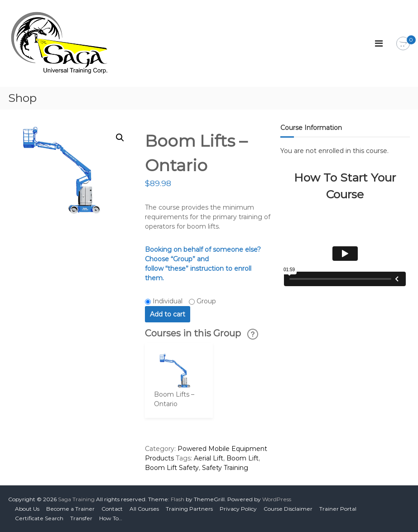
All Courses (144, 509)
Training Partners (189, 509)
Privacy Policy (238, 509)
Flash (178, 499)
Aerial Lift (209, 458)
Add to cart (168, 314)
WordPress (277, 499)
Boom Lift (243, 458)
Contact (112, 509)
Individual (168, 301)
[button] (120, 138)
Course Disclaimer (288, 509)
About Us (27, 509)
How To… (111, 518)
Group (206, 301)
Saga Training (76, 499)
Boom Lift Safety (172, 468)
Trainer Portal (338, 509)
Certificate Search (39, 518)
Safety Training (225, 468)
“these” (177, 268)
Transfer (81, 518)
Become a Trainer (70, 509)
